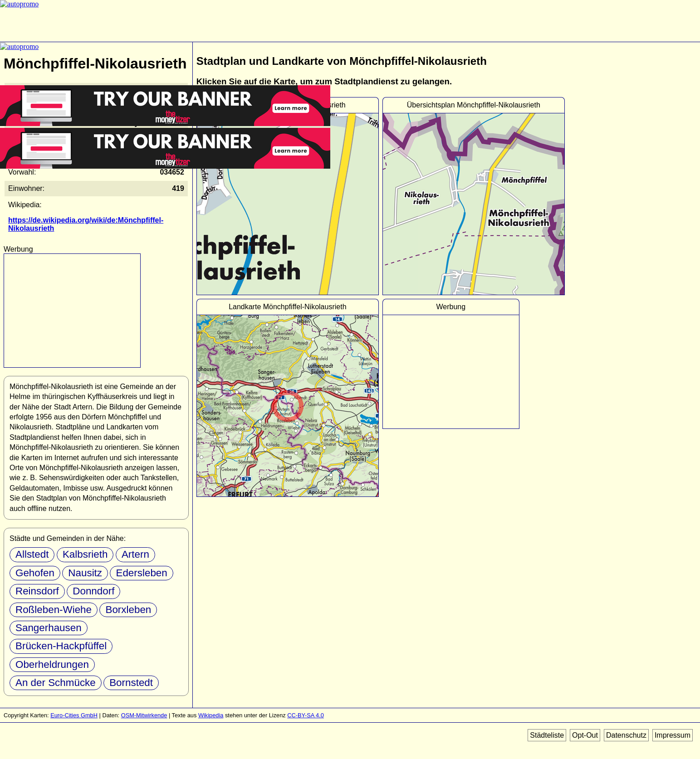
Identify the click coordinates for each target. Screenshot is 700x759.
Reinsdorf (37, 591)
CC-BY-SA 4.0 (306, 715)
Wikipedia (211, 715)
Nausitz (85, 573)
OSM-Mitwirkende (144, 715)
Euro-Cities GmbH (74, 715)
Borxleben (128, 610)
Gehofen (35, 573)
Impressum (673, 735)
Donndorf (93, 591)
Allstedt (32, 554)
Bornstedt (131, 683)
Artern (135, 554)
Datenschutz (626, 735)
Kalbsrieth (85, 554)
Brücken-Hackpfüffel (61, 646)
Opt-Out (585, 735)
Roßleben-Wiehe (54, 610)
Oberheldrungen (52, 664)
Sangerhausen (49, 628)
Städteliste (547, 735)
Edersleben (141, 573)
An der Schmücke (56, 683)
